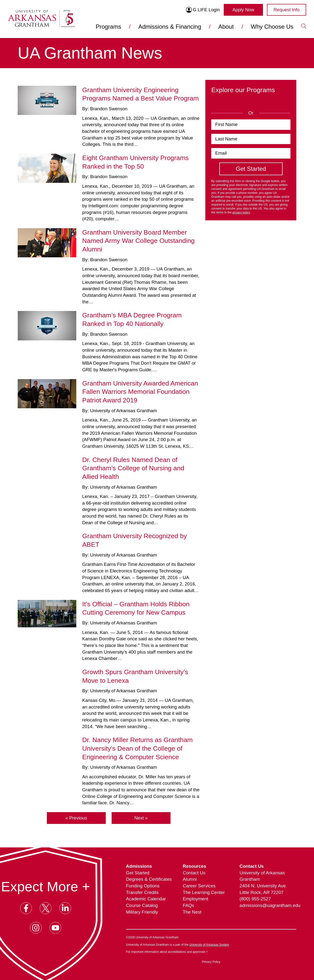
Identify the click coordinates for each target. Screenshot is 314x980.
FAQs (189, 905)
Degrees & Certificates (149, 879)
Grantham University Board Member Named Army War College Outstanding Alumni (138, 241)
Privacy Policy (211, 962)
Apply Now (243, 10)
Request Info (287, 10)
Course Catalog (142, 905)
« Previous (76, 818)
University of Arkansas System (209, 945)
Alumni (190, 879)
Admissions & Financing (170, 27)
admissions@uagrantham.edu (268, 905)
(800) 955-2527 (255, 899)
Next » (141, 818)
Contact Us (194, 873)
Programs (108, 27)
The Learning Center (204, 892)
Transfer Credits (142, 892)
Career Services (199, 886)
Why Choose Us (272, 27)
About (226, 27)
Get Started (138, 873)
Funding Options (143, 886)
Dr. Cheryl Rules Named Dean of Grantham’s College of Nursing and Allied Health (133, 468)
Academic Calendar (146, 899)
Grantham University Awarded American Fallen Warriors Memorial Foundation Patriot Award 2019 (140, 392)
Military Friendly (142, 912)
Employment (196, 899)
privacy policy (241, 212)
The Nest (192, 912)
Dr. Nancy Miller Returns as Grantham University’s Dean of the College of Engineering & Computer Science (137, 748)
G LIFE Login (203, 10)
